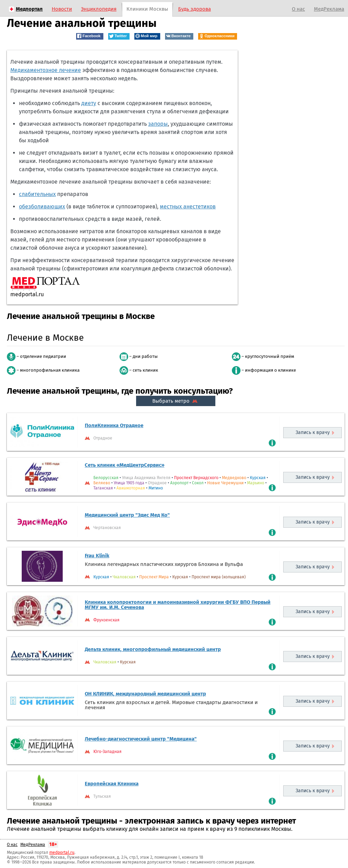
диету (89, 103)
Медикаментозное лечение (46, 70)
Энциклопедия (99, 9)
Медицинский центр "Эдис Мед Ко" (127, 515)
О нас (298, 9)
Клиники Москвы (147, 9)
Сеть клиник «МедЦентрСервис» (125, 465)
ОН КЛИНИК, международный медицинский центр (145, 694)
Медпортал (29, 9)
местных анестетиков (188, 206)
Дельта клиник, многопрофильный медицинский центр (153, 649)
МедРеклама (329, 9)
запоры (158, 124)
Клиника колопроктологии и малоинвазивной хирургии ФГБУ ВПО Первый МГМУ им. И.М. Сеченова (178, 605)
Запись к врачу (313, 432)
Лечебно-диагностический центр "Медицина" (141, 739)
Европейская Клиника (112, 784)
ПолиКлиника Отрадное (114, 425)
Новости (62, 9)
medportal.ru (62, 852)
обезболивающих (42, 206)
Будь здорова (195, 9)
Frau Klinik (97, 556)
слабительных (37, 194)
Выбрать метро (176, 401)
